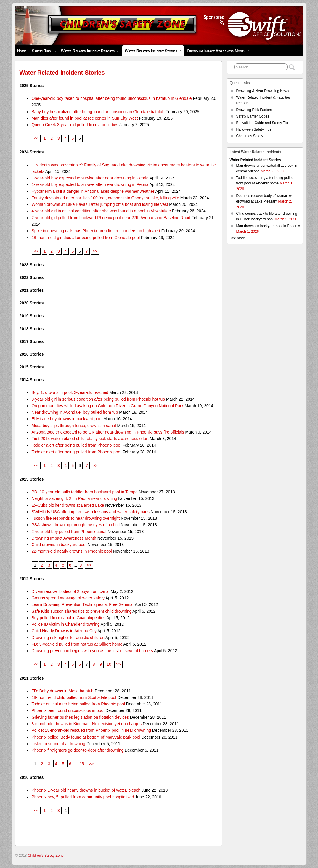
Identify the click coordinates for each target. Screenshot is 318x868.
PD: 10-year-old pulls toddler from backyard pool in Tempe (84, 492)
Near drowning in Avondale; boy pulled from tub (75, 412)
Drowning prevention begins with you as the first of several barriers (92, 651)
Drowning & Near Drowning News (263, 91)
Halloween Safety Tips (254, 129)
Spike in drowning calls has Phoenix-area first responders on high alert (96, 231)
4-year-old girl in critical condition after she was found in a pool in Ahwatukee (101, 211)
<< (36, 138)
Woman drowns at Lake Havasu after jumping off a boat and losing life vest (100, 204)
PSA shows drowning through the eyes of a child (76, 525)
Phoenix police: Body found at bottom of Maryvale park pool (86, 737)
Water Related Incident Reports (90, 52)
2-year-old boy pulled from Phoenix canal (69, 532)
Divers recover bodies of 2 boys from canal (70, 591)
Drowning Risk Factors (254, 110)
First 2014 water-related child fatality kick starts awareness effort (90, 439)
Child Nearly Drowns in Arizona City (64, 631)
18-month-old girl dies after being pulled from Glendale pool (86, 238)
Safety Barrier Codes (253, 116)
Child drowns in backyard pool (59, 545)
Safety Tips (44, 52)
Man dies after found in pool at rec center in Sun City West (85, 118)
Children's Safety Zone (46, 856)
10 (109, 664)
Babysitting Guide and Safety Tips (263, 123)
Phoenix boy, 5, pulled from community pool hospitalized (83, 797)
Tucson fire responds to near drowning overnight (76, 518)
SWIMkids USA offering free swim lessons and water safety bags (90, 512)
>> (95, 251)
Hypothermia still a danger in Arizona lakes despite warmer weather (93, 191)
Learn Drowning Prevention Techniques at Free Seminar (83, 604)
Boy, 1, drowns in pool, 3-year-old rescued (70, 392)
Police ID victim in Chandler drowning (65, 624)
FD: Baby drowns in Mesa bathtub (62, 691)
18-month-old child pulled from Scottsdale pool (74, 697)
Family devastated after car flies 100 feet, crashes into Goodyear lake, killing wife (105, 198)
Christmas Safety (250, 136)
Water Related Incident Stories (153, 52)
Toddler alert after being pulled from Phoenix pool (76, 445)
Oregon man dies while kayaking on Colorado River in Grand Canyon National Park (107, 406)
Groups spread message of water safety (68, 598)
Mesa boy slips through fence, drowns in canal (74, 426)
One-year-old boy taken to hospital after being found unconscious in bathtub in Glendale (111, 98)
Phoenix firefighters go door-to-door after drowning (77, 750)
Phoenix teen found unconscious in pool (68, 710)
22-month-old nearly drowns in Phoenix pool (72, 551)
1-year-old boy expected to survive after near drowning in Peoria (90, 178)
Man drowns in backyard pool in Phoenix (268, 226)
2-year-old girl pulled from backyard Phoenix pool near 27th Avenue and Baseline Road (111, 218)
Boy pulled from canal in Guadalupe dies (68, 618)
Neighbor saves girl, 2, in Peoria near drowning (74, 498)
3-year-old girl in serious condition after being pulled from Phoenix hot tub (98, 399)
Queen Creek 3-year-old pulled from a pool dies (75, 125)
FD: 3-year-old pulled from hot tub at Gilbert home (77, 644)
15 (82, 764)
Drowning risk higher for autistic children (68, 638)
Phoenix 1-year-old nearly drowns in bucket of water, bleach (86, 790)
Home (22, 51)
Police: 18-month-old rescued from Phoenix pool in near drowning (91, 730)
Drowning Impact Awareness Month (219, 52)
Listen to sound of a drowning (58, 744)
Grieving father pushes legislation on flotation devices (80, 717)
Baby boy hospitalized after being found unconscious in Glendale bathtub (98, 112)
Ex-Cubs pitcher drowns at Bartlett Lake (68, 505)
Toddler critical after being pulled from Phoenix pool (78, 704)
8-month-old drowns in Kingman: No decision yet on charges (86, 724)
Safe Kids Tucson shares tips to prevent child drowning (81, 611)
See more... (239, 238)
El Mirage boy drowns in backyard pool (67, 419)
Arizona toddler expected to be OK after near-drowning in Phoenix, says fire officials (108, 432)
